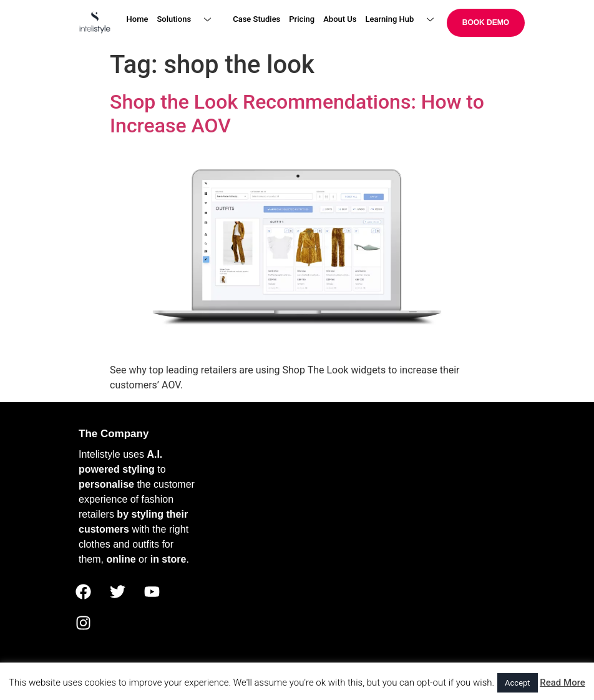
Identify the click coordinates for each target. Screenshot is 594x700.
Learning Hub (405, 20)
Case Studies (256, 19)
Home (138, 19)
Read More (562, 683)
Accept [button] (518, 683)
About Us (340, 19)
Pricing (302, 19)
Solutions (188, 20)
